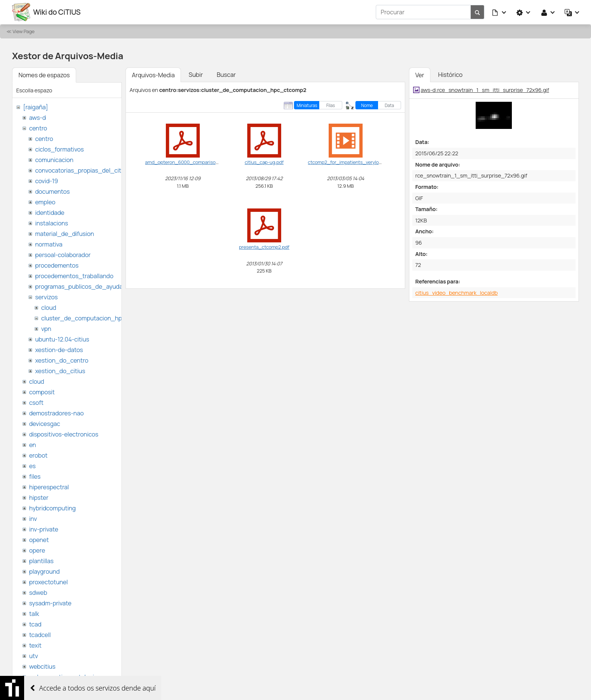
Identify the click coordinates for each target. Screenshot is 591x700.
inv (33, 519)
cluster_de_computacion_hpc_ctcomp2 (97, 318)
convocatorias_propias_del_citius (82, 170)
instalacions (51, 223)
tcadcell (40, 635)
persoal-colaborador (63, 255)
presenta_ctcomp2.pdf (264, 247)
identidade (50, 213)
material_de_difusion (64, 234)
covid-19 (47, 181)
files (35, 476)
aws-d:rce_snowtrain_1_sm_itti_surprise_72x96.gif (485, 90)
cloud (49, 308)
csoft (36, 403)
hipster (39, 498)
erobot (38, 455)
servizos (46, 297)
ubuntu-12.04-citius (62, 339)
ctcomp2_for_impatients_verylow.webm (352, 162)
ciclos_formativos (59, 149)
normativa (49, 244)
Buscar (226, 75)
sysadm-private (50, 603)
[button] (499, 12)
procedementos (57, 265)
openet (39, 540)
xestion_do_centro (62, 360)
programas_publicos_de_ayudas (80, 286)
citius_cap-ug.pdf (264, 162)
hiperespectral (49, 487)
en (32, 445)
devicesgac (44, 424)
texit (35, 645)
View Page (23, 31)
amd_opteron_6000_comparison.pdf (186, 162)
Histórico (450, 75)
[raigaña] (35, 107)
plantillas (41, 561)
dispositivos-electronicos (64, 434)
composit (42, 392)
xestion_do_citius (60, 371)
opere (37, 550)
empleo (45, 202)
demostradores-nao (56, 413)
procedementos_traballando (74, 276)
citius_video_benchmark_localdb (457, 293)
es (32, 466)
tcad (35, 624)
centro (38, 128)
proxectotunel (48, 582)
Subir (196, 75)
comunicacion (54, 160)
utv (34, 656)
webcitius (42, 666)
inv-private (44, 529)
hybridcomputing (52, 508)
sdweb (38, 593)
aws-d (37, 118)
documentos (52, 191)
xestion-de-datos (59, 350)
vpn (46, 329)
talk (34, 614)
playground (44, 571)
